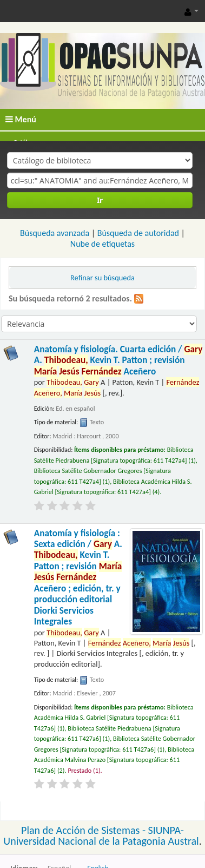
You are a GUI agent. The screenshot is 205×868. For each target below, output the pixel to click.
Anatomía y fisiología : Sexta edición (78, 578)
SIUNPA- (166, 830)
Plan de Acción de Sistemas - (85, 830)
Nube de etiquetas (102, 244)
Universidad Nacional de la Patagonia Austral (101, 841)
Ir (100, 200)
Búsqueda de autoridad (138, 233)
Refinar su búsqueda (102, 278)
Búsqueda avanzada (55, 233)
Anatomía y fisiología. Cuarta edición (118, 360)
